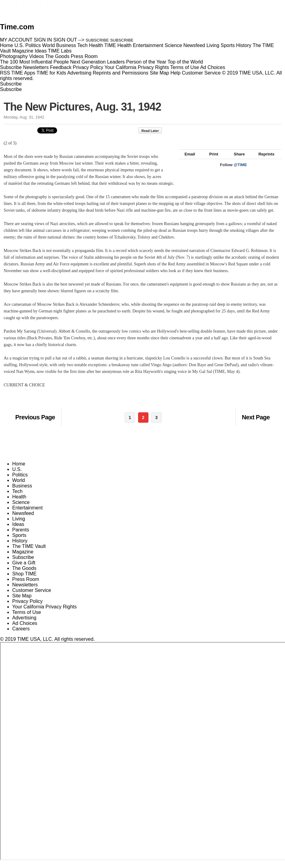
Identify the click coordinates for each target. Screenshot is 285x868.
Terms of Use (185, 67)
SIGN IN (43, 40)
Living (19, 525)
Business (22, 492)
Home (19, 470)
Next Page (256, 424)
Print (211, 161)
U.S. (17, 476)
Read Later (153, 131)
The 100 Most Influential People (34, 62)
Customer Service (201, 73)
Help (175, 73)
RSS (5, 73)
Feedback (61, 67)
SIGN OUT (65, 40)
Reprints (264, 161)
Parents (21, 536)
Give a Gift (24, 569)
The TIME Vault (29, 553)
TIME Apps (23, 73)
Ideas (18, 531)
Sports (19, 542)
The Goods (24, 575)
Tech (17, 498)
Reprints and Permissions (121, 73)
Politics (20, 481)
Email (187, 161)
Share (236, 161)
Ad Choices (215, 67)
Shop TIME (24, 580)
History (20, 547)
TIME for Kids (51, 73)
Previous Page (35, 424)
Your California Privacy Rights (137, 67)
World (19, 487)
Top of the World (185, 62)
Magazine (23, 558)
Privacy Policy (88, 67)
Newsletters (36, 67)
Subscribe (11, 67)
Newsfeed (23, 520)
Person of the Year (146, 62)
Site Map (159, 73)
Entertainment (27, 514)
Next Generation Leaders (97, 62)
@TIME (240, 171)
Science (21, 509)
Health (19, 503)
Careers (21, 635)
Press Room (26, 586)
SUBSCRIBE (97, 40)
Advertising (79, 73)
